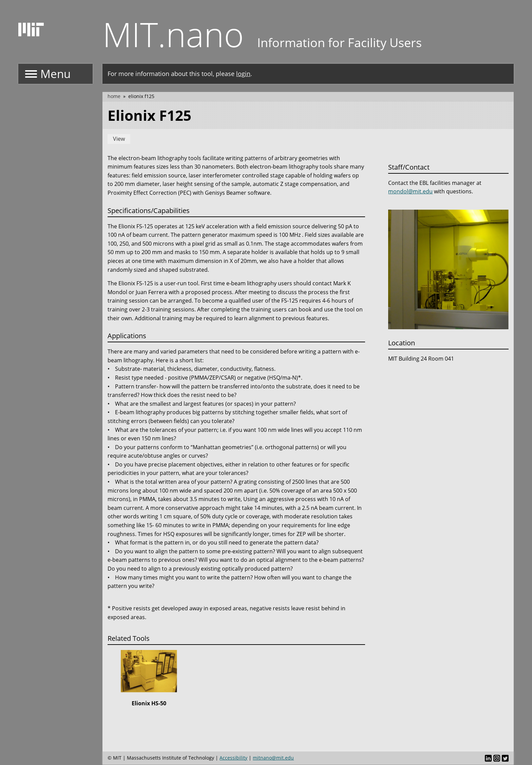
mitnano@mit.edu (273, 758)
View (119, 139)
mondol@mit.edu (410, 191)
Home (114, 96)
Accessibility (233, 758)
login (243, 74)
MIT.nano (173, 34)
